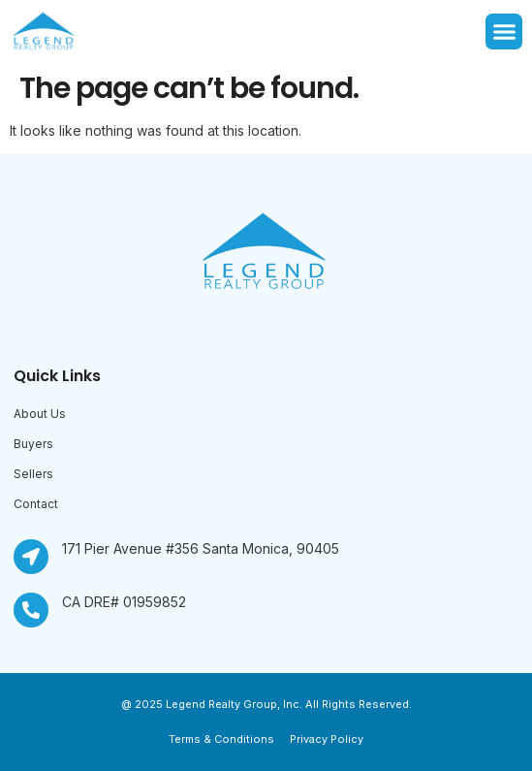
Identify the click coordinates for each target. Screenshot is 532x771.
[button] (504, 32)
